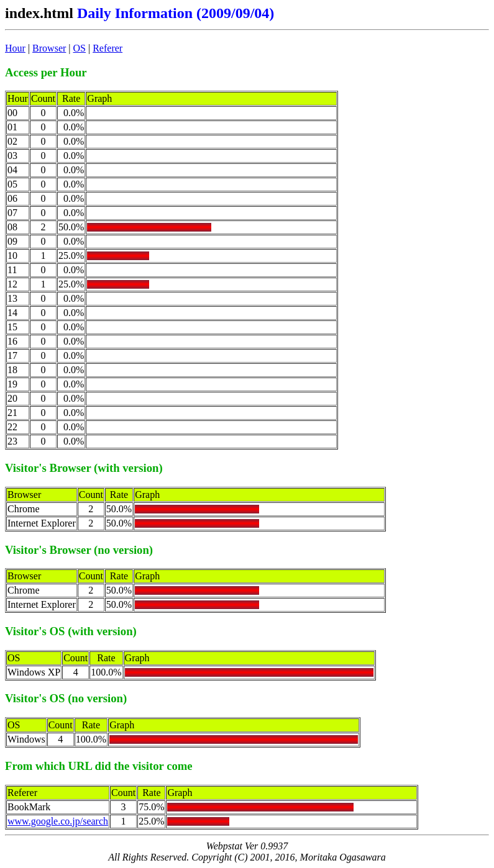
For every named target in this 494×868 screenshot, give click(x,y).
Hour (15, 48)
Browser (49, 48)
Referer (107, 48)
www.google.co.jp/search (58, 821)
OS (80, 48)
